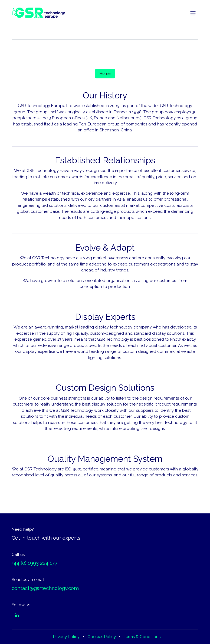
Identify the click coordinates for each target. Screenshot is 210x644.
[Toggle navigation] (193, 13)
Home (105, 73)
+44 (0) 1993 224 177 (35, 563)
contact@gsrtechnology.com (45, 588)
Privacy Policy (66, 637)
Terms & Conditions (142, 637)
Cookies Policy (102, 637)
